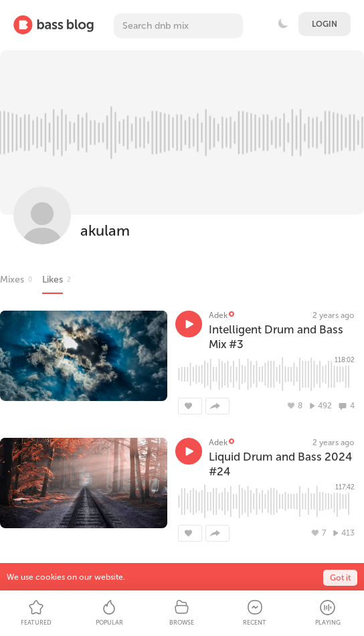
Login (325, 24)
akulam (105, 231)
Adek (218, 315)
